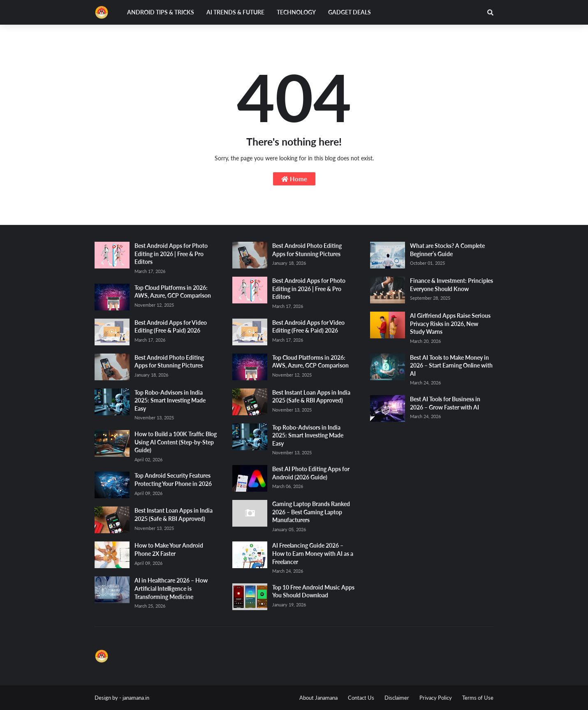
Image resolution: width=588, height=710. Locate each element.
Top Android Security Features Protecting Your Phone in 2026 (173, 480)
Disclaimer (397, 698)
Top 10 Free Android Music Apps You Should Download (313, 591)
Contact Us (361, 698)
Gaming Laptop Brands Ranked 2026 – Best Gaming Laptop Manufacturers (311, 512)
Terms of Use (478, 698)
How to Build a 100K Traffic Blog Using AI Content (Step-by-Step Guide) (176, 442)
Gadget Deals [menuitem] (350, 12)
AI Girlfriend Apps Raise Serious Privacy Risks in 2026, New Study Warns (450, 324)
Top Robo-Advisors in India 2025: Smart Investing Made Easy (170, 400)
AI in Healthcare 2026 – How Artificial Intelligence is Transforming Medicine (171, 588)
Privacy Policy (436, 698)
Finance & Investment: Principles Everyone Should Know (451, 285)
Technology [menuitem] (296, 12)
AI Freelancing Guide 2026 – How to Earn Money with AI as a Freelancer (313, 553)
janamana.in (136, 698)
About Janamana (318, 698)
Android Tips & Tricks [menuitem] (161, 12)
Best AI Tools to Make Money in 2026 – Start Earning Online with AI (451, 365)
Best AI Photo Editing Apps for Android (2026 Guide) (311, 473)
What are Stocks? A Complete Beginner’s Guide (447, 250)
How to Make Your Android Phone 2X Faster (169, 549)
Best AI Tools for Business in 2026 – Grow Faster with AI (445, 403)
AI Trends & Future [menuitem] (235, 12)
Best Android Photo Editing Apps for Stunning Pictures (169, 362)
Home (294, 179)
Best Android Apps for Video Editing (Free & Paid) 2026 (171, 327)
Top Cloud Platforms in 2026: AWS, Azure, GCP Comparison (173, 292)
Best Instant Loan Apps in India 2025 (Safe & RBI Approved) (174, 515)
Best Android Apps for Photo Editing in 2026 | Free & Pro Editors (171, 254)
